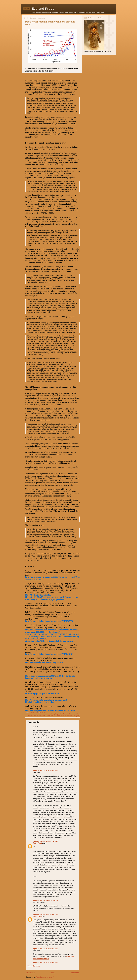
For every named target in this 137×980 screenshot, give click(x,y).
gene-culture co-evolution (43, 714)
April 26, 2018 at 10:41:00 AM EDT (46, 900)
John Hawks (67, 714)
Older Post (75, 973)
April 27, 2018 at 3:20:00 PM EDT (46, 949)
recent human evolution (72, 715)
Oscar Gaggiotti (51, 715)
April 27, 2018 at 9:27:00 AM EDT (46, 914)
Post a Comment (34, 966)
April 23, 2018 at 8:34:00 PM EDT (46, 771)
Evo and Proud (43, 9)
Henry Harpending (57, 714)
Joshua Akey (75, 714)
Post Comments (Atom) (45, 977)
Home (53, 973)
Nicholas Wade (41, 715)
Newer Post (31, 973)
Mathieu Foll (32, 715)
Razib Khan (61, 715)
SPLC (78, 717)
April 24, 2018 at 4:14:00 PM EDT (46, 841)
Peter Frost (37, 843)
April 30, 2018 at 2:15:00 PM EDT (46, 962)
